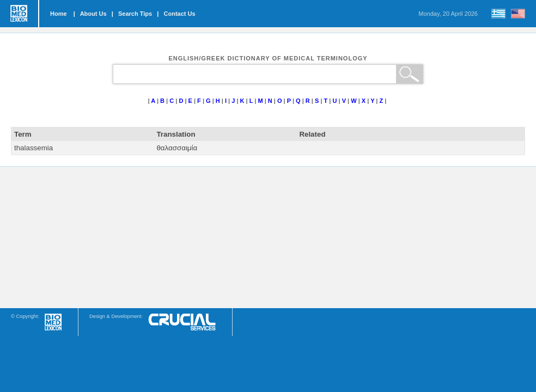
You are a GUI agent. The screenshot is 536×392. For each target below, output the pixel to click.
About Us (93, 14)
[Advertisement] (268, 237)
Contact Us (180, 14)
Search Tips (135, 14)
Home (59, 14)
